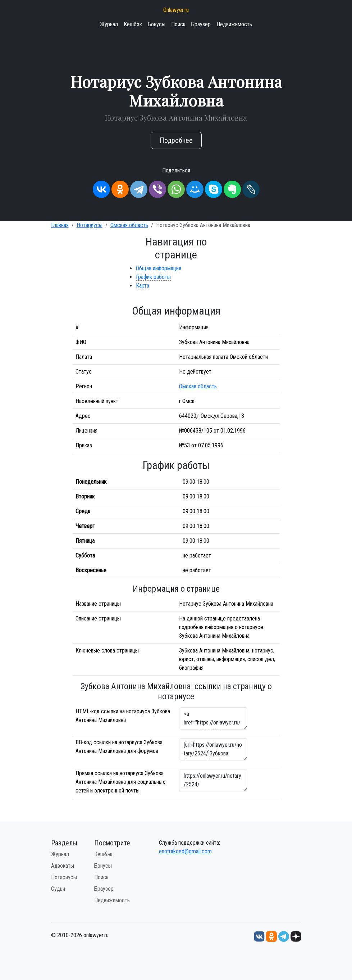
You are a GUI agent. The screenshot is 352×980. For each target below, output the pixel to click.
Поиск (178, 24)
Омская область (129, 225)
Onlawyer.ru (176, 10)
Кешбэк (133, 24)
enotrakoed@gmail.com (185, 851)
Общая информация (159, 268)
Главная (60, 225)
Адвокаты (63, 866)
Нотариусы (90, 225)
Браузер (201, 24)
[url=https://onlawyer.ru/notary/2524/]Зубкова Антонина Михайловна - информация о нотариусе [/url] (213, 749)
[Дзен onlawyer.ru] (296, 936)
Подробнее (176, 140)
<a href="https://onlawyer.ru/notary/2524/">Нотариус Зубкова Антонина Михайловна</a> (213, 718)
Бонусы (157, 24)
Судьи (58, 889)
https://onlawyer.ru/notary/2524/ (213, 780)
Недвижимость (234, 24)
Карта (143, 286)
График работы (153, 277)
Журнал (109, 24)
